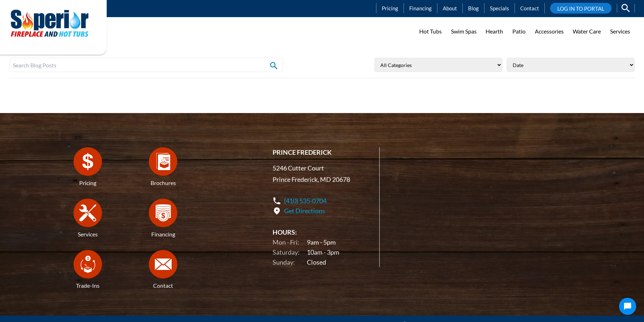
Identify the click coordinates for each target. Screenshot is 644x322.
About (450, 8)
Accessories (549, 31)
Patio (519, 31)
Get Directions (305, 211)
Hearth (494, 31)
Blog (473, 8)
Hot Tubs (430, 31)
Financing (420, 8)
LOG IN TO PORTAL (581, 9)
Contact (530, 8)
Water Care (587, 31)
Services (620, 31)
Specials (500, 8)
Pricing (390, 8)
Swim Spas (464, 31)
